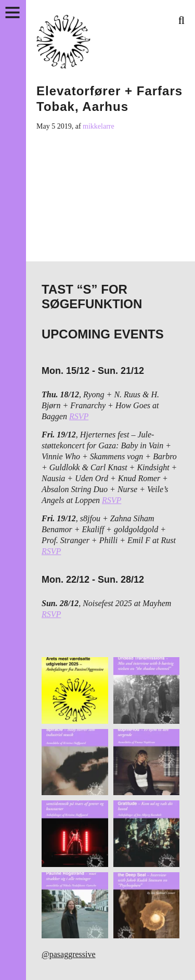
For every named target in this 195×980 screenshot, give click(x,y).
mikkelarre (99, 126)
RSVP (79, 416)
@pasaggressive (69, 954)
